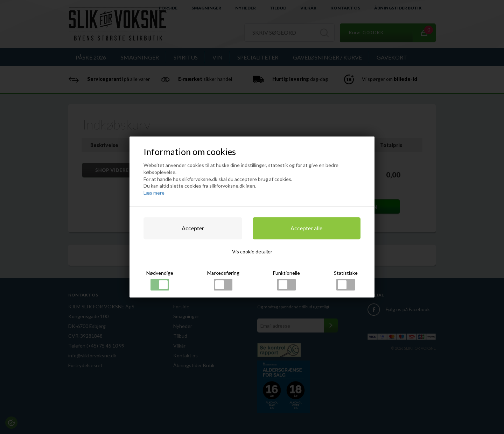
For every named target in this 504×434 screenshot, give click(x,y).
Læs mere (154, 193)
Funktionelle (286, 280)
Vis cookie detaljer (252, 251)
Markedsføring (223, 280)
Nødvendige (160, 280)
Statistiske (346, 280)
